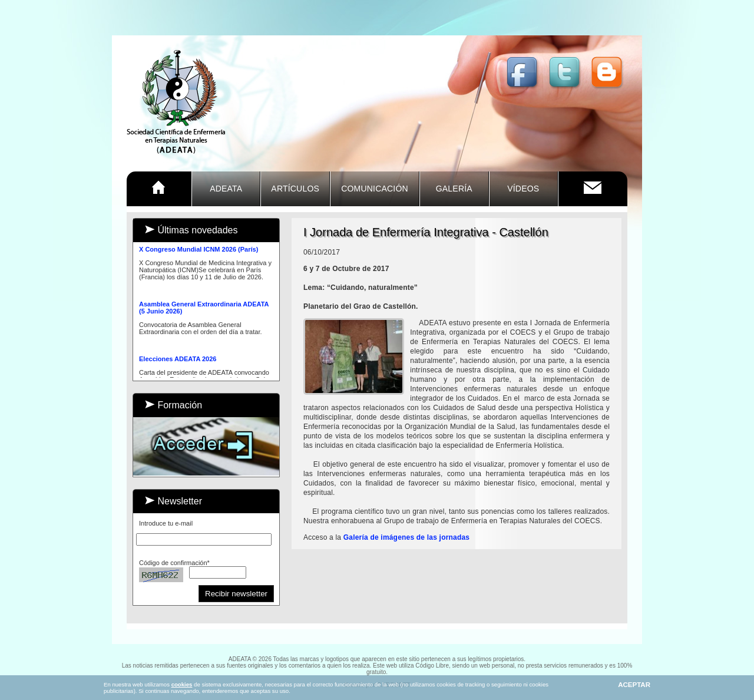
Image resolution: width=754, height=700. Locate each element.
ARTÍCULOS (295, 189)
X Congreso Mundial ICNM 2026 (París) (199, 250)
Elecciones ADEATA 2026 (178, 360)
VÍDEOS (523, 189)
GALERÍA (454, 189)
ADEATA (226, 189)
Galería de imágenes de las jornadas (406, 537)
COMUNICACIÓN (375, 189)
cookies (182, 684)
